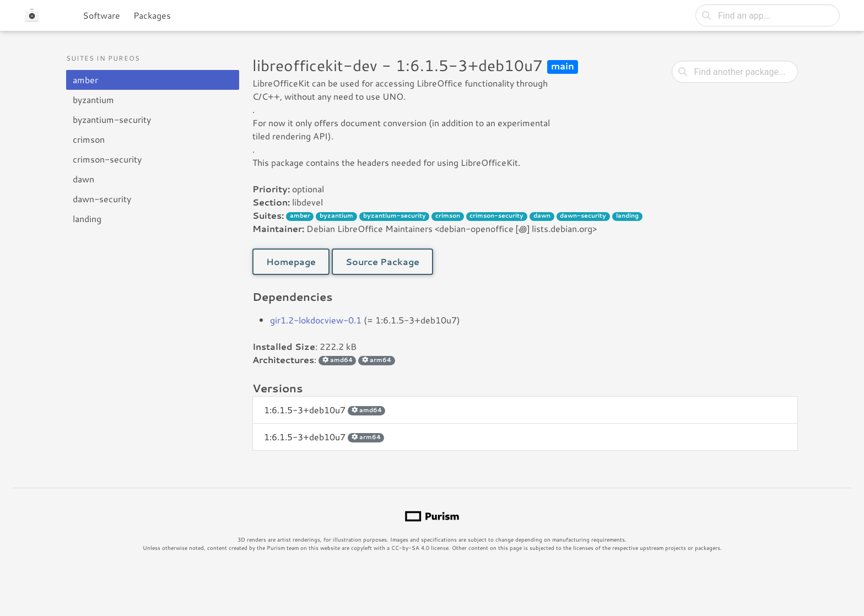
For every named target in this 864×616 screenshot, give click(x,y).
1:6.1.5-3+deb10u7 (325, 410)
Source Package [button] (382, 261)
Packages (152, 15)
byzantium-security (112, 119)
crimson (89, 139)
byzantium (93, 99)
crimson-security (107, 159)
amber (85, 80)
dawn (83, 179)
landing (87, 218)
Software (101, 15)
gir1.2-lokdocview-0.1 (316, 320)
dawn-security (102, 199)
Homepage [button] (291, 261)
